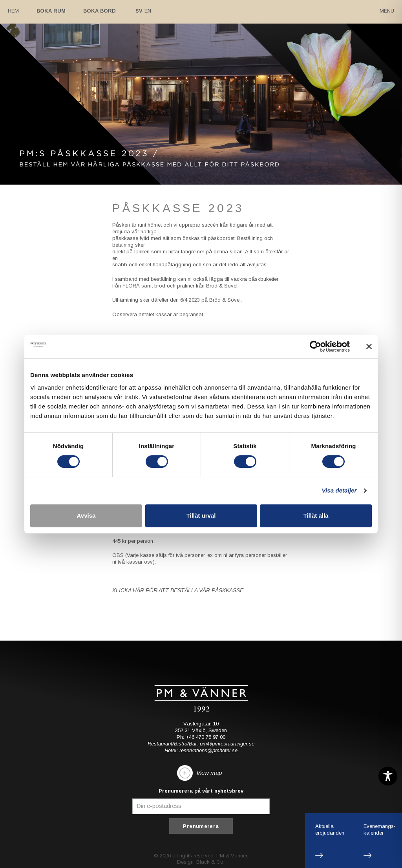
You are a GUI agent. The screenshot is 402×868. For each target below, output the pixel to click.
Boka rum (51, 11)
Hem (13, 11)
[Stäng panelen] (369, 346)
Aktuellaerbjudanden (330, 830)
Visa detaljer (339, 490)
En (148, 11)
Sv (139, 11)
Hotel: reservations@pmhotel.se (201, 750)
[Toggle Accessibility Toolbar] (388, 776)
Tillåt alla (316, 515)
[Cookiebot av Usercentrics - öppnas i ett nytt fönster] (315, 346)
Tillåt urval (201, 515)
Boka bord (100, 11)
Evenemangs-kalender (380, 830)
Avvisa (86, 515)
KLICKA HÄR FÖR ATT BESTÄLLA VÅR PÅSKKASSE (177, 590)
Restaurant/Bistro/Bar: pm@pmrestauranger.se (201, 744)
